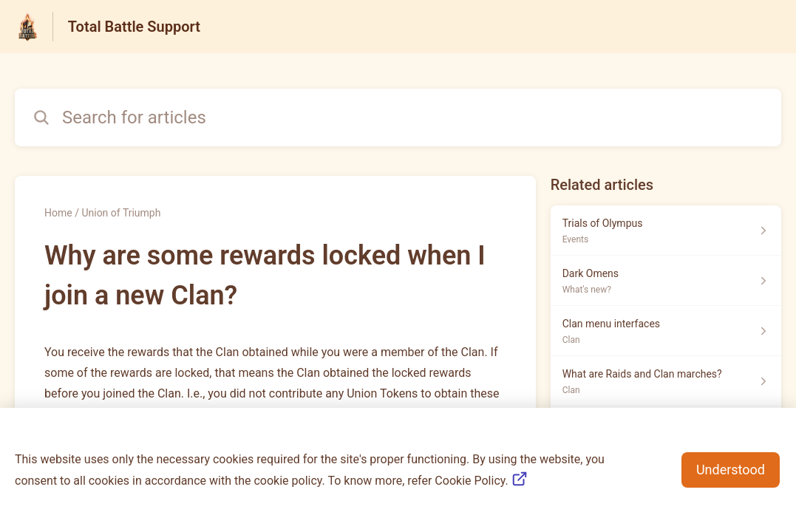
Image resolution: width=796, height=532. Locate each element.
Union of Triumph (121, 213)
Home (58, 213)
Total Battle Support (134, 27)
